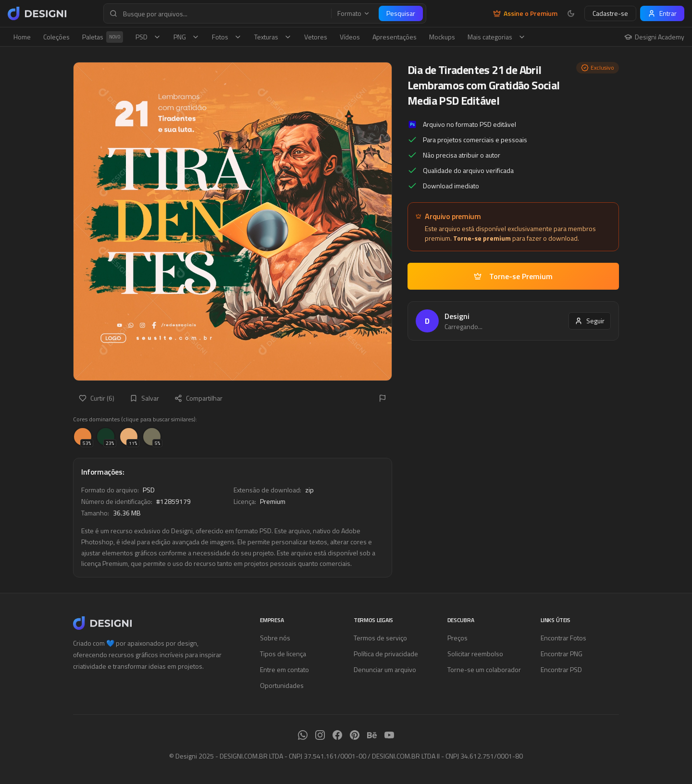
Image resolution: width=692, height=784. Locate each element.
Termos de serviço (380, 638)
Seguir (590, 321)
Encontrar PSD (561, 669)
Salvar (144, 398)
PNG (186, 37)
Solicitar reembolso (475, 654)
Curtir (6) (97, 398)
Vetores (316, 37)
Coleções (56, 37)
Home (22, 37)
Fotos (227, 37)
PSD (148, 37)
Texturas (273, 37)
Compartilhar (198, 398)
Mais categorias (497, 37)
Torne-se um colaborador (484, 669)
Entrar (662, 13)
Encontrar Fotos (563, 638)
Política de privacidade (386, 654)
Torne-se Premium (513, 276)
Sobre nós (275, 638)
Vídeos (350, 37)
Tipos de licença (283, 654)
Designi (457, 316)
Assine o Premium (525, 13)
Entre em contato (284, 669)
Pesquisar (401, 13)
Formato (354, 13)
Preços (457, 638)
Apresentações (395, 37)
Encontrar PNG (562, 654)
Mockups (442, 37)
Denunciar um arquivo (385, 669)
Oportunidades (282, 685)
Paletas (103, 37)
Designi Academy (654, 37)
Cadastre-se (610, 13)
